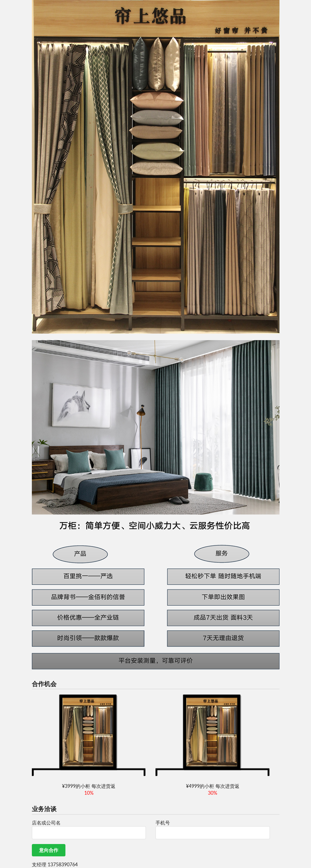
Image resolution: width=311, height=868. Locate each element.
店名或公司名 (46, 823)
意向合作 (49, 850)
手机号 (163, 823)
